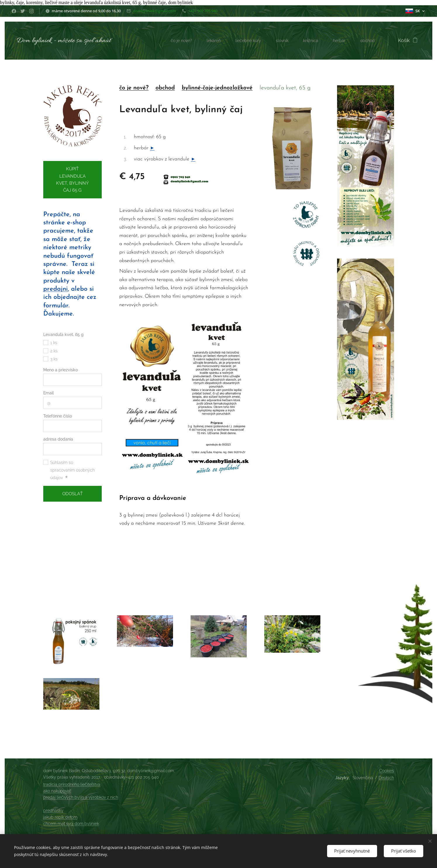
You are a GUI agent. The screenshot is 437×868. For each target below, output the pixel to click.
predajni (56, 289)
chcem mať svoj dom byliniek (71, 824)
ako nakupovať (57, 791)
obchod (165, 88)
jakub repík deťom (60, 817)
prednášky (53, 810)
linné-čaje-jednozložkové (220, 88)
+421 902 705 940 (203, 11)
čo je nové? (134, 88)
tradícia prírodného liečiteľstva (72, 784)
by (185, 88)
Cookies (387, 771)
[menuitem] (170, 41)
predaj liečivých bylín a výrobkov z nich (81, 797)
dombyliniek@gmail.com (154, 11)
